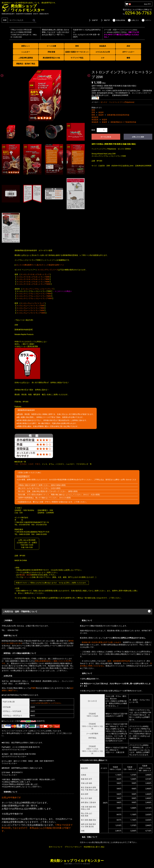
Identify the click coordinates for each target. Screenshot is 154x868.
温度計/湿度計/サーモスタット (77, 52)
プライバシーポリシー (73, 847)
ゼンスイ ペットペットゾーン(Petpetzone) (117, 102)
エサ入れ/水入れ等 (103, 52)
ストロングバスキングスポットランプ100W (33, 284)
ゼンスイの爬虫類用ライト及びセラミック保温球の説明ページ (40, 265)
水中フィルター (128, 52)
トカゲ (31, 464)
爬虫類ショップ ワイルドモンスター (77, 861)
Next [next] (88, 75)
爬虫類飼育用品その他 (51, 58)
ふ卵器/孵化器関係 (26, 58)
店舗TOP (93, 20)
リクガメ (23, 464)
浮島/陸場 (51, 52)
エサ (103, 58)
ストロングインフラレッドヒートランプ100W (34, 298)
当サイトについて (56, 847)
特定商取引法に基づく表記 (94, 847)
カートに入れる (106, 137)
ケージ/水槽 (51, 46)
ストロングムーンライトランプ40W (30, 308)
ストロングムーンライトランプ (33, 303)
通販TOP (105, 20)
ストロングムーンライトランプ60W (30, 310)
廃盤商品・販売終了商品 (26, 64)
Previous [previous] (1, 75)
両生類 (29, 575)
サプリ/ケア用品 (77, 58)
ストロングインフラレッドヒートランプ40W (34, 294)
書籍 (128, 58)
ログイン (146, 20)
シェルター (26, 52)
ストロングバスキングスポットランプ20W (33, 277)
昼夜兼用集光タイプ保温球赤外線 (123, 122)
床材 (128, 46)
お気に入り (133, 20)
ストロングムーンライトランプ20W (30, 306)
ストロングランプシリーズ (48, 270)
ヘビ (16, 464)
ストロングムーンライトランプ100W (31, 313)
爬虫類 (22, 575)
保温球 (101, 112)
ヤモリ (38, 464)
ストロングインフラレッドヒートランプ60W (34, 296)
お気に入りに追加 (138, 137)
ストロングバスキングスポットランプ (35, 274)
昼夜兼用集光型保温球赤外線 (118, 115)
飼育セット (26, 46)
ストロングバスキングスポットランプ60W (33, 282)
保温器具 (103, 46)
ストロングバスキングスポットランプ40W (33, 279)
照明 (77, 46)
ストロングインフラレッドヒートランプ (38, 289)
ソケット (27, 577)
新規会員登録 (119, 20)
